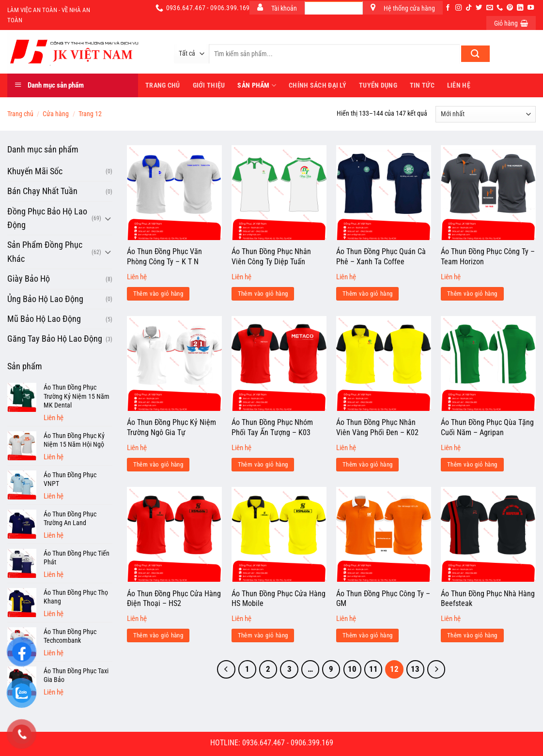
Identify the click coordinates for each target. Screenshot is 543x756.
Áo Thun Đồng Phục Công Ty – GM (383, 599)
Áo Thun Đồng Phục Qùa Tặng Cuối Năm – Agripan (487, 427)
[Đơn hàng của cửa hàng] (486, 114)
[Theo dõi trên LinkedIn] (520, 8)
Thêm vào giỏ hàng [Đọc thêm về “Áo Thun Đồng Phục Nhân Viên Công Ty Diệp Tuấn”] (263, 294)
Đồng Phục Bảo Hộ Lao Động (47, 218)
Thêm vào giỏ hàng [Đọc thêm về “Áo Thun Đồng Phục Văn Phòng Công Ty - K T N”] (158, 294)
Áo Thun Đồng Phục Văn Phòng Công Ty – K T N (164, 257)
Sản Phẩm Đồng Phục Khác (45, 252)
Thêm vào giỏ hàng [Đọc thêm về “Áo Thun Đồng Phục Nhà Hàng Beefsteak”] (472, 635)
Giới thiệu (209, 85)
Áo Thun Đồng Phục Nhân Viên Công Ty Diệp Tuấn (271, 257)
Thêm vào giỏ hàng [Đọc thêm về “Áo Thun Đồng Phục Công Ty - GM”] (368, 635)
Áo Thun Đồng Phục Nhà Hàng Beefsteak (488, 599)
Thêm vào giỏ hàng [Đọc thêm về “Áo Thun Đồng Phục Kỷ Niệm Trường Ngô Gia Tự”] (158, 464)
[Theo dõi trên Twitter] (479, 8)
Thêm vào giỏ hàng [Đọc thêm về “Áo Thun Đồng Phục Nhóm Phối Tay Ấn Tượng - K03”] (263, 464)
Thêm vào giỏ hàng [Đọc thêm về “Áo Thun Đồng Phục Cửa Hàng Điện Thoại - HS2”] (158, 635)
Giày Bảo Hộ (29, 279)
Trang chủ (20, 114)
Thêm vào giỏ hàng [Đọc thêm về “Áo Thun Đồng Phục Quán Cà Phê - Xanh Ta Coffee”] (368, 294)
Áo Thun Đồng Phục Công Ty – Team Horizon (488, 257)
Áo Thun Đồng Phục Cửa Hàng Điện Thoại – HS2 (174, 599)
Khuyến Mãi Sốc (35, 171)
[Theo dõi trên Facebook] (448, 8)
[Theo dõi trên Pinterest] (510, 8)
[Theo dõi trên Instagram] (458, 8)
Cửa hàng (56, 114)
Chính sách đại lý (318, 85)
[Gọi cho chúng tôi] (500, 8)
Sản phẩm (257, 85)
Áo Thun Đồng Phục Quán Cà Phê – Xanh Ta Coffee (381, 257)
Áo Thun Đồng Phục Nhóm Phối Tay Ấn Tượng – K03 (272, 427)
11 (373, 669)
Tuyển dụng (378, 85)
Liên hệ (459, 85)
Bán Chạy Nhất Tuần (42, 191)
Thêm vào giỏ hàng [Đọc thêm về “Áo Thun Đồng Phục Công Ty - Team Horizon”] (472, 294)
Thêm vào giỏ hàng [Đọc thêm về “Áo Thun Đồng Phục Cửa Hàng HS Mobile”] (263, 635)
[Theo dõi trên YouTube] (531, 8)
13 (415, 669)
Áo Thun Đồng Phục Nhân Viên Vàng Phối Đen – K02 (377, 427)
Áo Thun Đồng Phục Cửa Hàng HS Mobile (279, 599)
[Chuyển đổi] (108, 219)
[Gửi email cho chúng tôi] (489, 8)
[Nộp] (475, 54)
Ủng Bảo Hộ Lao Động (45, 299)
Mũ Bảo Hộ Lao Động (44, 319)
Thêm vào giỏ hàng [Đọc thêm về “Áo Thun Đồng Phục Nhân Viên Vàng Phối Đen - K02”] (368, 464)
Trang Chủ (163, 85)
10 (352, 669)
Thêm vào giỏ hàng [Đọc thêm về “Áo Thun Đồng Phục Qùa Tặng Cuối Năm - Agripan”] (472, 464)
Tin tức (422, 85)
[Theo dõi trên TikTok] (469, 8)
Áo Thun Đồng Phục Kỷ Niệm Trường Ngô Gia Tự (171, 427)
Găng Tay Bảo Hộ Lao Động (55, 339)
